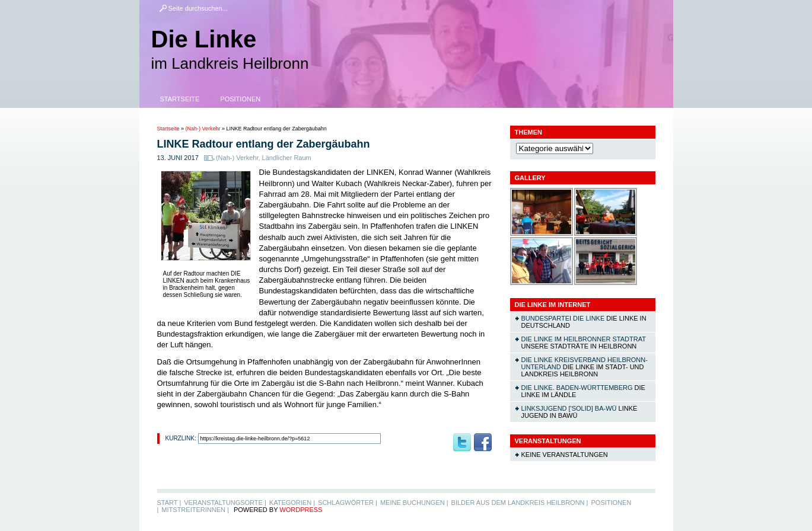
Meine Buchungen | (414, 503)
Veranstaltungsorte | (225, 503)
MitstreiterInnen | (195, 510)
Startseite (180, 99)
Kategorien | (292, 503)
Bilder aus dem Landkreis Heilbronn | (520, 503)
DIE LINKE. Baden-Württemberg (577, 388)
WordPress (301, 510)
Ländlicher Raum (287, 158)
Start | (169, 503)
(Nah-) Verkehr (203, 129)
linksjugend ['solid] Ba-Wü (569, 408)
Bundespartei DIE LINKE (563, 318)
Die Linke (204, 39)
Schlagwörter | (348, 503)
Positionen (240, 99)
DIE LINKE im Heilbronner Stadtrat (584, 339)
